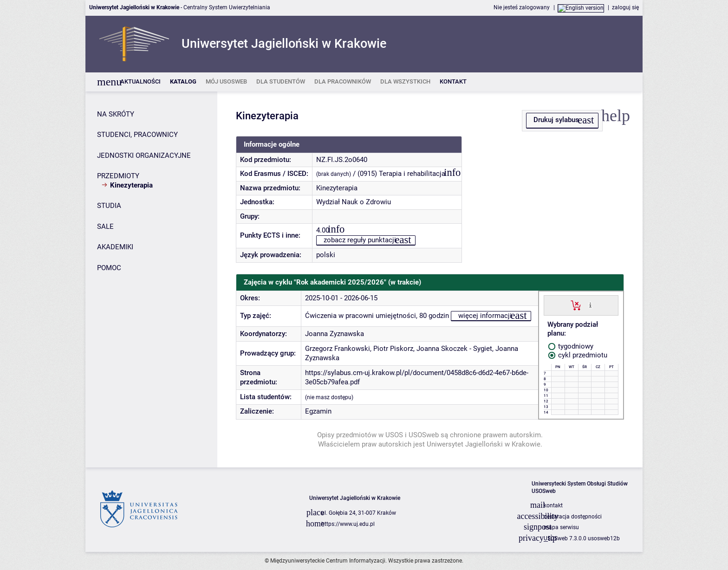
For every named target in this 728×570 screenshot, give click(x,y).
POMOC (109, 268)
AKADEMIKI (115, 247)
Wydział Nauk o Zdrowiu (354, 202)
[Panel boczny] (151, 279)
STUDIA (109, 206)
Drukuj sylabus (556, 120)
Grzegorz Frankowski (338, 349)
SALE (105, 227)
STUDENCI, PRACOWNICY (137, 135)
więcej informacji (485, 316)
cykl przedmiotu (578, 355)
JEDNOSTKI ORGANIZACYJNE (144, 155)
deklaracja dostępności (573, 517)
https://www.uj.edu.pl (348, 524)
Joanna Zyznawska (335, 334)
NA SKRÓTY (116, 114)
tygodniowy (571, 346)
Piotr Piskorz (393, 349)
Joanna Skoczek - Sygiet (454, 349)
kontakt (553, 505)
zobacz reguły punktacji (360, 240)
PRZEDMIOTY (118, 176)
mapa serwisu (561, 527)
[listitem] (140, 82)
